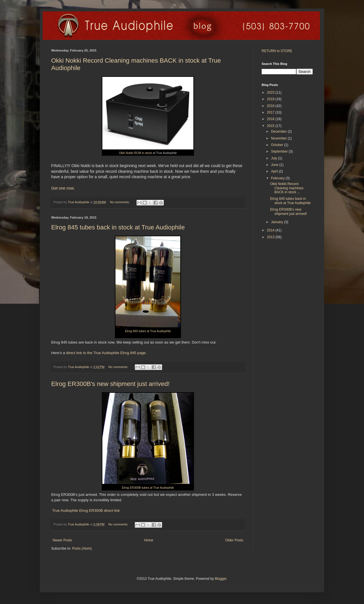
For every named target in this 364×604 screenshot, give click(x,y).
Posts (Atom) (82, 548)
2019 (271, 99)
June (275, 165)
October (278, 145)
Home (149, 540)
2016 (271, 119)
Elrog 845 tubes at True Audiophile (148, 331)
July (275, 158)
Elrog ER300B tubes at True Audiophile (148, 488)
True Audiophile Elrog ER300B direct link (85, 510)
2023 (271, 93)
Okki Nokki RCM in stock (135, 153)
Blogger (221, 579)
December (279, 132)
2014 (271, 230)
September (280, 151)
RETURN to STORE (277, 51)
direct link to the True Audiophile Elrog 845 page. (106, 353)
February (278, 178)
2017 (271, 112)
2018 (271, 106)
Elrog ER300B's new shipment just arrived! (110, 384)
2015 (271, 126)
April (275, 171)
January (278, 222)
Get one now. (63, 188)
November (279, 138)
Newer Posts (62, 540)
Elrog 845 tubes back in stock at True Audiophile (118, 227)
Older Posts (234, 540)
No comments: (120, 202)
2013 (271, 237)
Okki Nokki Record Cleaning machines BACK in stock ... (287, 188)
